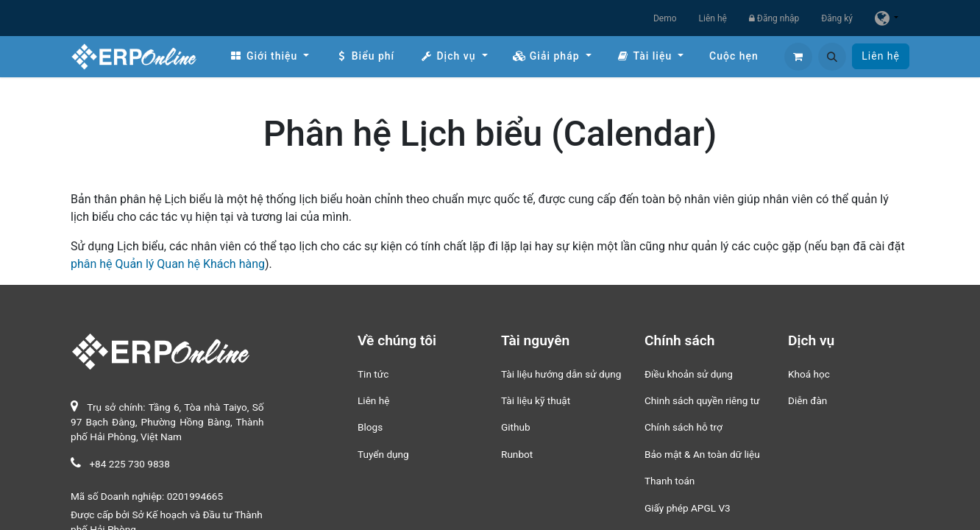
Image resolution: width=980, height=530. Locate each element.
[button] (832, 57)
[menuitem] (269, 56)
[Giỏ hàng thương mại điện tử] (798, 57)
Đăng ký (837, 18)
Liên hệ (713, 18)
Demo (665, 18)
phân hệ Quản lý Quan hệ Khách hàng (168, 264)
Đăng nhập (774, 18)
